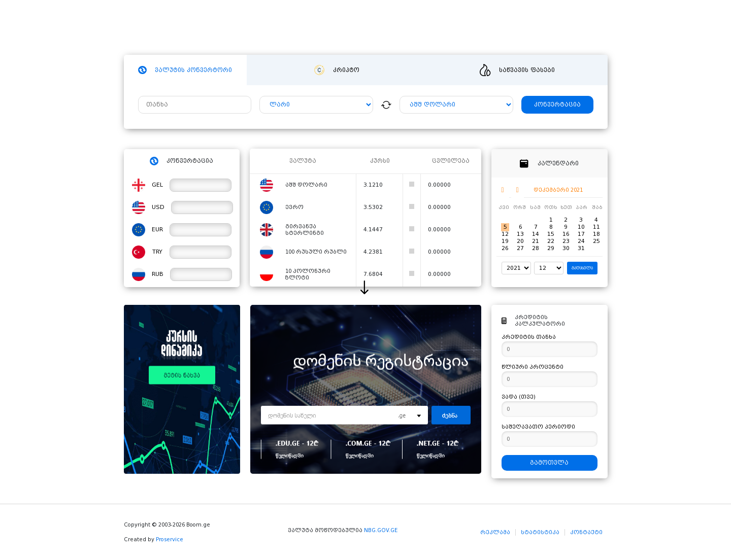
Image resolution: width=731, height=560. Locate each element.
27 (520, 248)
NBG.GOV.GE (381, 530)
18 (596, 234)
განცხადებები (461, 28)
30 (566, 248)
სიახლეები (358, 28)
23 (566, 241)
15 (551, 234)
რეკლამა (495, 532)
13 (520, 234)
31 (581, 248)
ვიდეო (406, 28)
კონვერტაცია (557, 105)
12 (505, 234)
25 (596, 241)
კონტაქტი (586, 532)
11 (596, 227)
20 (520, 241)
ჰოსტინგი (303, 28)
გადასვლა (582, 268)
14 (536, 234)
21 (536, 241)
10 (581, 227)
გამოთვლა (549, 463)
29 (551, 248)
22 (551, 241)
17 (581, 234)
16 (566, 234)
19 (505, 241)
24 (581, 241)
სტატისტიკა (540, 532)
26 (505, 248)
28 (536, 248)
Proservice (170, 539)
